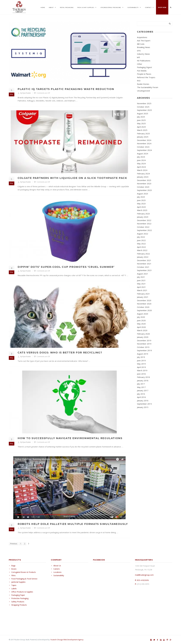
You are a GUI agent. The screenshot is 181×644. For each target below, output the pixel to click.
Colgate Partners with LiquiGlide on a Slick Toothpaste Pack (72, 178)
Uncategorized (143, 91)
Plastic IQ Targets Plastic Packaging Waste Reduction (66, 89)
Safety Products (18, 602)
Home (43, 7)
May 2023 (141, 204)
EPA (139, 51)
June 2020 (141, 320)
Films (13, 575)
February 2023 (143, 214)
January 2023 (143, 217)
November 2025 (144, 103)
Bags (13, 566)
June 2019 (141, 360)
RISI (139, 81)
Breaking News (144, 47)
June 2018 (141, 374)
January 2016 (143, 401)
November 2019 (144, 344)
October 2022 (143, 227)
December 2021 (144, 260)
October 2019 (143, 347)
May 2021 (141, 284)
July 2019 (141, 357)
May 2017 (141, 387)
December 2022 (144, 220)
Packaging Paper (18, 595)
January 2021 (143, 297)
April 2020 (141, 327)
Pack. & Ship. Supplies (87, 7)
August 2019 (143, 354)
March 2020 (142, 330)
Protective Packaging (20, 598)
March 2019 (142, 370)
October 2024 (143, 147)
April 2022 (141, 247)
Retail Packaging (67, 7)
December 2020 (144, 300)
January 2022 (143, 257)
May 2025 (141, 123)
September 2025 (144, 110)
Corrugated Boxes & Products (24, 572)
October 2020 (143, 307)
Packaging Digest (144, 67)
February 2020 (143, 334)
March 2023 (142, 210)
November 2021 (144, 264)
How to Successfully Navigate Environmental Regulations (70, 438)
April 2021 (141, 287)
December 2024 (144, 140)
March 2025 (142, 130)
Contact (150, 7)
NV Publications (144, 61)
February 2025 (143, 134)
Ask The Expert (144, 41)
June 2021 (141, 280)
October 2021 (143, 267)
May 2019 (141, 364)
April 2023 (141, 207)
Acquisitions (142, 37)
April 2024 (141, 167)
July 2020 (141, 317)
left (138, 57)
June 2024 (141, 160)
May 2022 (141, 244)
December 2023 (144, 180)
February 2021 (143, 294)
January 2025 (143, 137)
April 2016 (141, 397)
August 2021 (143, 274)
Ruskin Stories (143, 84)
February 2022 (143, 254)
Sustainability (134, 7)
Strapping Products (19, 605)
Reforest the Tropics (146, 77)
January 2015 (143, 407)
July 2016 (141, 394)
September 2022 (144, 230)
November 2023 (144, 184)
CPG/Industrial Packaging (112, 7)
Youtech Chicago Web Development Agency (67, 640)
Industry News (143, 54)
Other (140, 64)
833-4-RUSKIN (143, 580)
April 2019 (141, 367)
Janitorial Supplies (18, 582)
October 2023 (143, 187)
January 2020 (143, 337)
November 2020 (144, 304)
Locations (57, 572)
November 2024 (144, 143)
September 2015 (144, 404)
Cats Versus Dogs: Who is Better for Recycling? (60, 353)
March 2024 (142, 170)
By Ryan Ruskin (26, 93)
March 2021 (142, 290)
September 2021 (144, 270)
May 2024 (141, 163)
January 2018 (143, 381)
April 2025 (141, 127)
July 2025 (141, 117)
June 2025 (141, 120)
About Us (57, 566)
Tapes (14, 585)
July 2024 (141, 157)
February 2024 (143, 174)
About (52, 7)
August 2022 (143, 234)
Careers (57, 569)
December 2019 (144, 340)
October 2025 (143, 107)
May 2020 (141, 324)
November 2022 (144, 224)
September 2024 (144, 150)
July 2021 (141, 277)
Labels (14, 589)
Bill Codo (141, 44)
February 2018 (143, 377)
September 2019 (144, 350)
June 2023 (141, 200)
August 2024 (143, 154)
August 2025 (143, 113)
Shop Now (162, 7)
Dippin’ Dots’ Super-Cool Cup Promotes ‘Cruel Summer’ (66, 267)
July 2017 (141, 384)
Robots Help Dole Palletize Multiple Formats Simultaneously (73, 524)
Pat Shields (142, 71)
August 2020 (143, 314)
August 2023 (143, 194)
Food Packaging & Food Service (24, 579)
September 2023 (144, 190)
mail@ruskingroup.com (144, 575)
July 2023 (141, 197)
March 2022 (142, 250)
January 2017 (143, 390)
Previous (14, 544)
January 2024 (143, 177)
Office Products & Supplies (22, 592)
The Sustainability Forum (148, 87)
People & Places (144, 74)
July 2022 (141, 237)
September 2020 (144, 310)
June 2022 (141, 240)
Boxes (14, 569)
